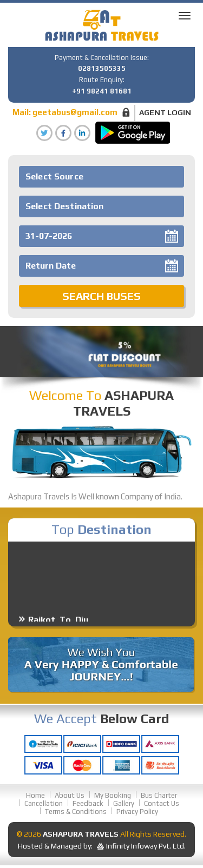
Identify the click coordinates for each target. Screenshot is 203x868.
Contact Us (162, 803)
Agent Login (165, 112)
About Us (70, 795)
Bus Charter (159, 795)
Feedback (88, 803)
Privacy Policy (137, 812)
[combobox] (101, 177)
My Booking (113, 795)
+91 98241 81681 (102, 91)
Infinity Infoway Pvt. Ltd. (146, 846)
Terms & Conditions (76, 812)
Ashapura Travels (81, 834)
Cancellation (44, 803)
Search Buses (101, 296)
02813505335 (102, 68)
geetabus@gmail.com (75, 112)
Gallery (124, 803)
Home (35, 795)
